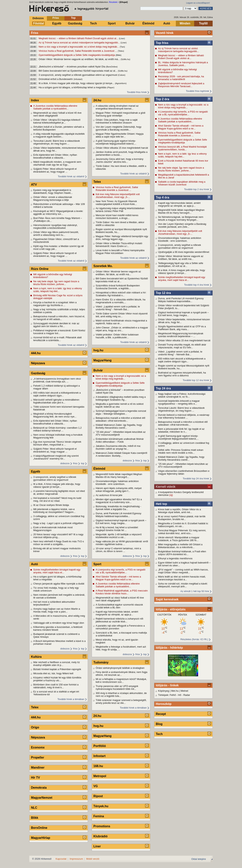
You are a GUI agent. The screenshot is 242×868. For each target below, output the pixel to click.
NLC (34, 808)
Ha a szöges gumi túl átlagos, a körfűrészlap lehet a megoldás (73, 87)
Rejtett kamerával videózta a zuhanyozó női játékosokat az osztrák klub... (119, 620)
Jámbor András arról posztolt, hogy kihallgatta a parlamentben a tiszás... (122, 153)
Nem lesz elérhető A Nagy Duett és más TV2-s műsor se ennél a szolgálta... (59, 543)
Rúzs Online (40, 269)
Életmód (148, 23)
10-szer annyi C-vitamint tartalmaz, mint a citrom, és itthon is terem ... (118, 550)
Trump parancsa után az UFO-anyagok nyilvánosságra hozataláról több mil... (117, 688)
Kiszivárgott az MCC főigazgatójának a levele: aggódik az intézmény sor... (58, 213)
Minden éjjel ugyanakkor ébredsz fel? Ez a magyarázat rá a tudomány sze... (119, 501)
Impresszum (76, 859)
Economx (38, 747)
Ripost (98, 796)
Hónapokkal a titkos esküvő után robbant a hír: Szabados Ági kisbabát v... (121, 294)
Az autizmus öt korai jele (109, 495)
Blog (159, 724)
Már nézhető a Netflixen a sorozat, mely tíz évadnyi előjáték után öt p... (57, 664)
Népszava (38, 363)
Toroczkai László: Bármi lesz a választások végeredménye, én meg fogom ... (181, 409)
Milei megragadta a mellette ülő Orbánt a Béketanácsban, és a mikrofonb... (180, 546)
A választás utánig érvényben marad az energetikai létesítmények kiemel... (117, 107)
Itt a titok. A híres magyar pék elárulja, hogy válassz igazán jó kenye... (77, 83)
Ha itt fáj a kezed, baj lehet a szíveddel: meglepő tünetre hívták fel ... (117, 529)
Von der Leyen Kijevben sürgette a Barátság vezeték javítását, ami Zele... (182, 225)
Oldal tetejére (199, 859)
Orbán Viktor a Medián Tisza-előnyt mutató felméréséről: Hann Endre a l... (119, 245)
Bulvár (130, 23)
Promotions (102, 826)
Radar (187, 695)
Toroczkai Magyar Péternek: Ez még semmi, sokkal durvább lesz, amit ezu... (182, 532)
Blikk (35, 818)
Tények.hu (101, 806)
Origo (35, 727)
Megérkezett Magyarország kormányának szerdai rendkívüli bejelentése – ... (181, 335)
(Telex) (121, 51)
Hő (180, 695)
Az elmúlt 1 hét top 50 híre (195, 591)
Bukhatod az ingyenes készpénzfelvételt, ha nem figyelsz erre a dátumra (182, 374)
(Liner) (122, 38)
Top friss (162, 43)
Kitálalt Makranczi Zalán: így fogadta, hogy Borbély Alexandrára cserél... (181, 458)
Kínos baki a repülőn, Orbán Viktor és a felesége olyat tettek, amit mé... (180, 511)
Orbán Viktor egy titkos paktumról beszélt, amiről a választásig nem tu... (56, 234)
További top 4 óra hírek (197, 285)
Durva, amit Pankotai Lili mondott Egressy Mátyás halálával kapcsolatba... (181, 300)
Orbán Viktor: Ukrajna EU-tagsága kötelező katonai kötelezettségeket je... (57, 121)
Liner (97, 846)
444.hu (36, 353)
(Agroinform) (121, 83)
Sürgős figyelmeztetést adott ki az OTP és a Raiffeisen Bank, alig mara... (182, 328)
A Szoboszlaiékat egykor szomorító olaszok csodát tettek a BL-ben (119, 606)
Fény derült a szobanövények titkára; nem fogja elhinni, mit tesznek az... (121, 673)
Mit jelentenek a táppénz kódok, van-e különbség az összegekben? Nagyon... (54, 511)
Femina (99, 816)
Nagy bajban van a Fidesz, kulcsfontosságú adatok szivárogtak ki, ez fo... (182, 395)
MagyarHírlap (41, 838)
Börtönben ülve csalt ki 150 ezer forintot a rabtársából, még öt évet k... (56, 686)
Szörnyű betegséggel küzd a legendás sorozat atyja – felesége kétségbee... (121, 412)
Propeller (38, 757)
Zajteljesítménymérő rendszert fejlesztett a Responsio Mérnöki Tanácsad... (181, 85)
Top (73, 18)
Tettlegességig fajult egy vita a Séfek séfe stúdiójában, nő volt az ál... (181, 265)
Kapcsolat (61, 859)
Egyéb (57, 23)
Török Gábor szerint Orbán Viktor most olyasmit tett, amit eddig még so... (122, 315)
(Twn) (122, 47)
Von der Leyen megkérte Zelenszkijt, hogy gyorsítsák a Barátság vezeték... (119, 128)
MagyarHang (102, 360)
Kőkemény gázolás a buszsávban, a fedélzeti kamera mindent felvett (58, 628)
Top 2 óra (162, 99)
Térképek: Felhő (167, 695)
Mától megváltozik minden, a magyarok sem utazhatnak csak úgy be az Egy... (57, 163)
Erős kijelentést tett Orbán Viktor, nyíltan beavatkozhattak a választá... (55, 156)
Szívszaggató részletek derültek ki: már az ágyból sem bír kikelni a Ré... (56, 325)
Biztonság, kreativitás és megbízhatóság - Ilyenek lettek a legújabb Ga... (118, 508)
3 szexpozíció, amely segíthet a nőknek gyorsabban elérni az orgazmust (78, 75)
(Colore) (122, 75)
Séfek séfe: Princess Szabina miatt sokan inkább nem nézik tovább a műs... (181, 451)
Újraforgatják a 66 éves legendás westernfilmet (184, 252)
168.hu (98, 766)
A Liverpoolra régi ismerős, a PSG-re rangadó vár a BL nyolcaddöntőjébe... (183, 113)
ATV (34, 185)
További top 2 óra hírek (197, 189)
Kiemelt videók (166, 487)
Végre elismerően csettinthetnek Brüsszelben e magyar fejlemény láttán (184, 472)
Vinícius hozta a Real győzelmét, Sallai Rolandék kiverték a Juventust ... (78, 51)
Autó (167, 23)
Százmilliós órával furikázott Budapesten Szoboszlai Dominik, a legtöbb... (118, 287)
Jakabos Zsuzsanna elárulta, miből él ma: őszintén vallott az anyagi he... (118, 447)
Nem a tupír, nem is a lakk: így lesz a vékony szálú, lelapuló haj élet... (182, 155)
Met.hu (175, 691)
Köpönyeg (164, 691)
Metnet (185, 691)
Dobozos (38, 18)
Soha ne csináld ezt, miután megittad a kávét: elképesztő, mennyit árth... (183, 585)
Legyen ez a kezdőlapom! (198, 3)
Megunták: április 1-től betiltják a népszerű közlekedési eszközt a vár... (119, 536)
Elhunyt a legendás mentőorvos (175, 558)
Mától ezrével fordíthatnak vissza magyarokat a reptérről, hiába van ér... (121, 322)
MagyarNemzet (42, 798)
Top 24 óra (163, 388)
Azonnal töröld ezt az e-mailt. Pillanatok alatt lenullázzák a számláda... (57, 339)
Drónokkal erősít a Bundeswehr (56, 79)
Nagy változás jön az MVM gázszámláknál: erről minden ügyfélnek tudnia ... (122, 543)
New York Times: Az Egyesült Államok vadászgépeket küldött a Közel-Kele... (116, 203)
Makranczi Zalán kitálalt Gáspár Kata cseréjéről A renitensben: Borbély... (121, 454)
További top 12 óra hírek (196, 380)
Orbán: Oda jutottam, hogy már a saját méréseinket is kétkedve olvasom (117, 121)
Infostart (99, 756)
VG (96, 786)
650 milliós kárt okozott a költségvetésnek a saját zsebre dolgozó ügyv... (182, 360)
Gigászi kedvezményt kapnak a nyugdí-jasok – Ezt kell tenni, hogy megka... (183, 314)
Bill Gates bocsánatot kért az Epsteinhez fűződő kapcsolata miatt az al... (78, 71)
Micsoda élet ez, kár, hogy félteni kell (53, 673)
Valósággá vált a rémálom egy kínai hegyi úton (59, 623)
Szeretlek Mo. (103, 266)
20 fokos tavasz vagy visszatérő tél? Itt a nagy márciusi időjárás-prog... (58, 536)
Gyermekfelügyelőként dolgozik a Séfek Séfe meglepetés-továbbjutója (77, 55)
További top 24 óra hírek (196, 479)
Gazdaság (75, 23)
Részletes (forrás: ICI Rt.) (194, 639)
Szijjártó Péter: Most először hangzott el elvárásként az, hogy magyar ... (55, 170)
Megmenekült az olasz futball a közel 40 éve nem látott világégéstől (57, 114)
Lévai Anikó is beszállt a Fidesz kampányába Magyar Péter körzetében (120, 252)
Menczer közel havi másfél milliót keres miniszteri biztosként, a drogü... (117, 217)
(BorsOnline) (112, 67)
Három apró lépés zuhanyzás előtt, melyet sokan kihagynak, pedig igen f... (119, 490)
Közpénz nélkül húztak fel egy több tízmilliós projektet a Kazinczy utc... (57, 679)
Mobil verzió (93, 859)
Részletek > (114, 2)
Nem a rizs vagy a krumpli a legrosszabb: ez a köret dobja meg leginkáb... (79, 47)
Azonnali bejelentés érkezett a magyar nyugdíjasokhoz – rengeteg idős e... (179, 402)
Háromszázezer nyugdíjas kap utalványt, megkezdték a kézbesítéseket (55, 227)
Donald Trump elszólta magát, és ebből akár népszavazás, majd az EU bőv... (182, 346)
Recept (161, 714)
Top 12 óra (163, 293)
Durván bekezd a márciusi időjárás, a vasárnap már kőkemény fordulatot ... (184, 416)
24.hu (97, 100)
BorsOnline (39, 828)
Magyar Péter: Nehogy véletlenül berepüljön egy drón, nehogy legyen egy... (122, 238)
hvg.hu (98, 350)
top (83, 463)
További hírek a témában (71, 699)
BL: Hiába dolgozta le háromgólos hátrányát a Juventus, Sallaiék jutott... (183, 64)
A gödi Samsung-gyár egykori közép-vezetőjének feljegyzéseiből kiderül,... (178, 437)
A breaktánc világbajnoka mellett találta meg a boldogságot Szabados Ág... (121, 398)
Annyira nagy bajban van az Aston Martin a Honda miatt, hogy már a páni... (57, 610)
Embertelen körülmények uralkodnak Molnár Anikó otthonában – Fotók (120, 440)
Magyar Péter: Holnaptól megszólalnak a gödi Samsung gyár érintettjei (120, 114)
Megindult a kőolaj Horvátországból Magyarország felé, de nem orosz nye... (55, 415)
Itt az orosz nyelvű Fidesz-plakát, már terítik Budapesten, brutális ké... (182, 518)
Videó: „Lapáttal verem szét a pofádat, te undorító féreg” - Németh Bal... (180, 353)
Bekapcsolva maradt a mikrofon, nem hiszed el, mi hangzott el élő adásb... (59, 318)
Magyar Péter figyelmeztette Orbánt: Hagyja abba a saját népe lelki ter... (120, 135)
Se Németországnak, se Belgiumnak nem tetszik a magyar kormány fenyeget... (181, 218)
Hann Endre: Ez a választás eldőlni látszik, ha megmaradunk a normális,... (121, 301)
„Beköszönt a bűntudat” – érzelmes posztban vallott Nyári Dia (72, 67)
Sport (112, 23)
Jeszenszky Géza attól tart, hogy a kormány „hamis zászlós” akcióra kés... (119, 160)
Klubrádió (100, 836)
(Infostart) (78, 79)
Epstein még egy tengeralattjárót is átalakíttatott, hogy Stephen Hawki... (53, 191)
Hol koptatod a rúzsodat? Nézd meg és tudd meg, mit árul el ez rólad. (57, 499)
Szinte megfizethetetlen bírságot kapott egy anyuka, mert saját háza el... (182, 279)
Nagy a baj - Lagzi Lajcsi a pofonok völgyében (58, 523)
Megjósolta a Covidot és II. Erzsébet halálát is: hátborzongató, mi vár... (183, 525)
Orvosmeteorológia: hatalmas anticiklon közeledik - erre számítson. (180, 239)
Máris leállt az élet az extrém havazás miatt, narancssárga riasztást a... (182, 578)
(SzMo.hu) (125, 59)
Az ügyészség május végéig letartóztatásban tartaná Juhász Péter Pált (120, 210)
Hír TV (35, 778)
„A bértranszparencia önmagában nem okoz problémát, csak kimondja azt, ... (57, 380)
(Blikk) (119, 55)
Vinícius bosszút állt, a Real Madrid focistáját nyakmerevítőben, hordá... (182, 148)
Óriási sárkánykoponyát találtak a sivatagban (120, 668)
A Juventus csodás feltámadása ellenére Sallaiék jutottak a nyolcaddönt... (180, 120)
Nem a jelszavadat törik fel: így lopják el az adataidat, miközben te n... (181, 430)
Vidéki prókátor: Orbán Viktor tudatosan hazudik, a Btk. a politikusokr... (117, 336)
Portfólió (100, 746)
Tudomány (101, 662)
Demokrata (39, 788)
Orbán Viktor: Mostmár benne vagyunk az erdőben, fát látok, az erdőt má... (80, 59)
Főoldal (39, 23)
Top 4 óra (162, 197)
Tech (93, 23)
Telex (35, 707)
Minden (185, 23)
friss (75, 463)
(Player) (111, 88)
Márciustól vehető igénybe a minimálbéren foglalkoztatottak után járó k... (56, 401)
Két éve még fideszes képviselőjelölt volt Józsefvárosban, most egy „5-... (180, 232)
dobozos (65, 463)
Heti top (161, 504)
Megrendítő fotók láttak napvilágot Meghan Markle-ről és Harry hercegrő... (181, 211)
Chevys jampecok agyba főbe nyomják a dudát (59, 584)
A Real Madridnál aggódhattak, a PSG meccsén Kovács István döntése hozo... (122, 592)
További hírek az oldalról (71, 176)
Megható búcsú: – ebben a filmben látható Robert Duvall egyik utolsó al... (79, 38)
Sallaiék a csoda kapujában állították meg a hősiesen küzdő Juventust (182, 183)
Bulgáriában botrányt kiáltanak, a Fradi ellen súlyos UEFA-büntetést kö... (182, 553)
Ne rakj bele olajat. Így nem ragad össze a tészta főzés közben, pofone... (181, 169)
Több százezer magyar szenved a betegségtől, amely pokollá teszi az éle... (121, 702)
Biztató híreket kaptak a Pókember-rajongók (57, 669)
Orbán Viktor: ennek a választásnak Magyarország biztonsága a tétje (53, 198)
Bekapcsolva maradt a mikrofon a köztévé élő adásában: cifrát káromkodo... (183, 423)
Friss (56, 18)
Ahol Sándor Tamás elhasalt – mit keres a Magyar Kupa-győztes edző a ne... (181, 127)
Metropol (100, 776)
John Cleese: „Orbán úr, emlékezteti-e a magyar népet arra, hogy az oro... (122, 329)
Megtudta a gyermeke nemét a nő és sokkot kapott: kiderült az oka (120, 405)
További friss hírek (137, 92)
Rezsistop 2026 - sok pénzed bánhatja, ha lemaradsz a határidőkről (181, 78)
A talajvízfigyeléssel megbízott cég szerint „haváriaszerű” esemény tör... (56, 457)
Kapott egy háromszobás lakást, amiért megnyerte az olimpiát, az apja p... (179, 204)
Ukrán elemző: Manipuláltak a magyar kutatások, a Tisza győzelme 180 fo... (179, 539)
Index (35, 100)
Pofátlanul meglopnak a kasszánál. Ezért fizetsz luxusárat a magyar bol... (59, 332)
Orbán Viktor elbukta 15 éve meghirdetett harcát (184, 340)
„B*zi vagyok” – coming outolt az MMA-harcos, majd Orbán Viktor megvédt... (183, 571)
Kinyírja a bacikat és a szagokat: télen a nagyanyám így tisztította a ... (55, 304)
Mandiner (38, 768)
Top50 (203, 23)
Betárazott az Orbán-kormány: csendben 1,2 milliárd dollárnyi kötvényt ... (57, 429)
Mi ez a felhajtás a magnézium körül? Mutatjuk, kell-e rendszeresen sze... (121, 680)
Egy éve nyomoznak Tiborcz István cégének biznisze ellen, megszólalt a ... (57, 443)
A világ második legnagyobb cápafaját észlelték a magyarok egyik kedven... (59, 135)
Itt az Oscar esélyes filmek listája (51, 505)
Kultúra (36, 657)
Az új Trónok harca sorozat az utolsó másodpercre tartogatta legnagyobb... (80, 43)
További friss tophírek (197, 91)
